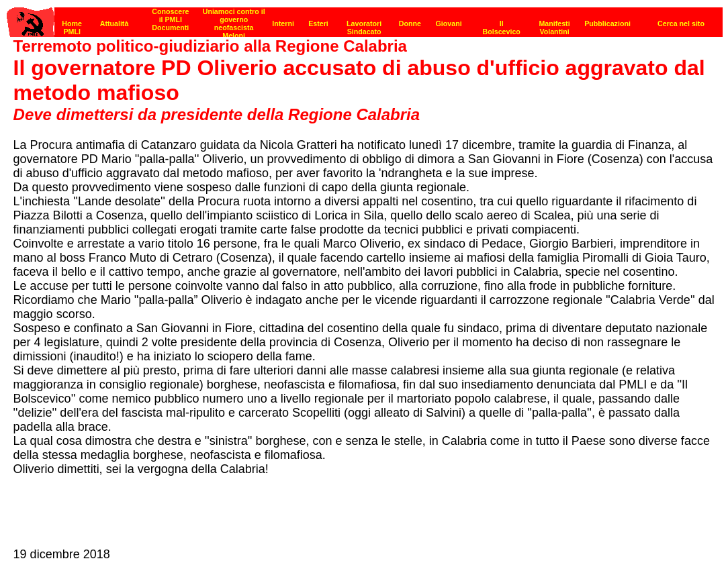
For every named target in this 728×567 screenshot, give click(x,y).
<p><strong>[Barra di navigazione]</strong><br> (365, 18)
